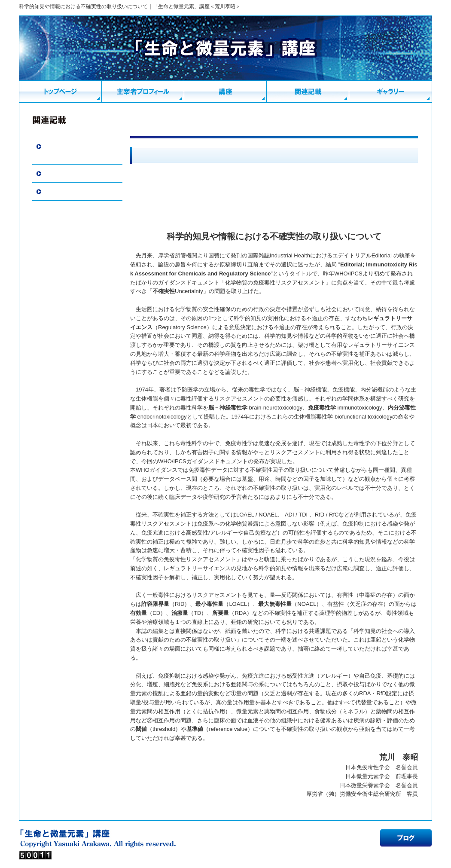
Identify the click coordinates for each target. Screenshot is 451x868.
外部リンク (58, 192)
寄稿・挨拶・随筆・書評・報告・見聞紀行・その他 (79, 151)
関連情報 (55, 174)
